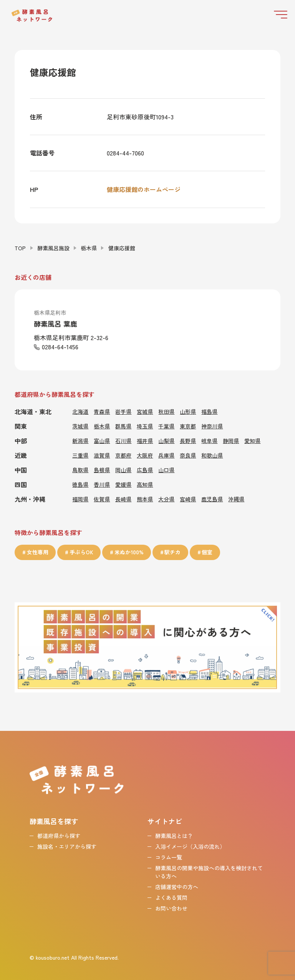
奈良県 (188, 455)
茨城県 (80, 426)
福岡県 (80, 499)
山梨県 (166, 440)
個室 (207, 552)
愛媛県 (123, 484)
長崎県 (123, 499)
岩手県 (123, 411)
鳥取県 (80, 469)
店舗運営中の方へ (177, 886)
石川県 (123, 440)
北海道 (80, 411)
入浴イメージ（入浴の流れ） (190, 846)
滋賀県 (102, 455)
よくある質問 (171, 897)
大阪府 (145, 455)
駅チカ (173, 552)
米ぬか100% (129, 552)
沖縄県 (236, 499)
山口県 (166, 469)
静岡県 (231, 440)
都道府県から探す (59, 835)
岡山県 (123, 469)
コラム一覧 (169, 856)
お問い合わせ (171, 907)
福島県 (209, 411)
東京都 (188, 426)
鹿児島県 (212, 499)
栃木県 (89, 248)
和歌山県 (212, 455)
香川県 (102, 484)
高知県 (145, 484)
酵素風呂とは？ (174, 835)
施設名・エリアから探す (67, 846)
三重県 (80, 455)
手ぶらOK (81, 552)
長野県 (188, 440)
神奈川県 (212, 426)
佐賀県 (102, 499)
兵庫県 (166, 455)
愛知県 (252, 440)
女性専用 (38, 552)
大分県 (166, 499)
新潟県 (80, 440)
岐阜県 (209, 440)
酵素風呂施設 (53, 248)
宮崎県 (188, 499)
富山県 (102, 440)
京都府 (123, 455)
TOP (20, 248)
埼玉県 (145, 426)
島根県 (102, 469)
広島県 (145, 469)
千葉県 (166, 426)
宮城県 (145, 411)
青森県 (102, 411)
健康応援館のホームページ (144, 189)
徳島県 (80, 484)
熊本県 (145, 499)
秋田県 (166, 411)
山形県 (188, 411)
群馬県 (123, 426)
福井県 (145, 440)
